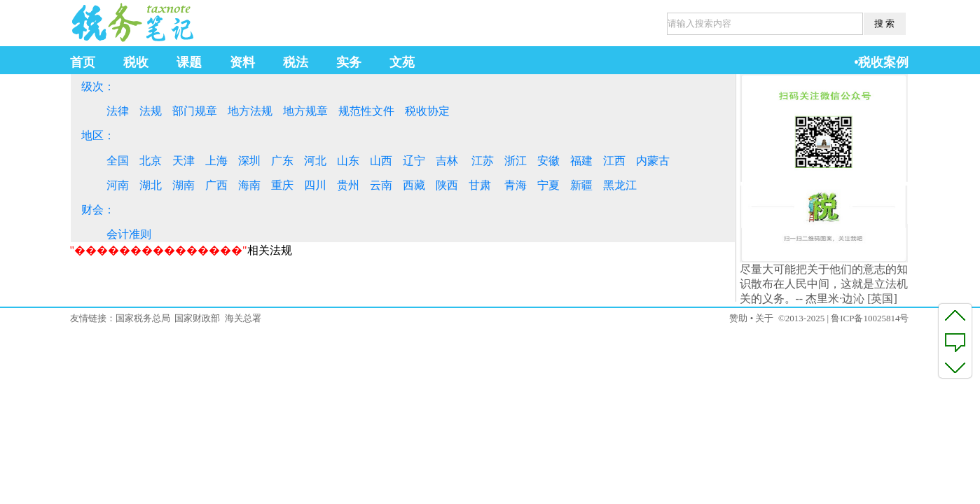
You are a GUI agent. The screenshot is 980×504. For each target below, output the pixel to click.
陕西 (447, 185)
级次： (98, 86)
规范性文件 (366, 111)
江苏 (483, 161)
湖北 (151, 185)
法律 (118, 111)
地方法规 (250, 111)
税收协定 (427, 111)
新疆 (581, 185)
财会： (98, 210)
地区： (98, 135)
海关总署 (243, 318)
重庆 (282, 185)
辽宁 (414, 161)
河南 (118, 185)
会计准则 (129, 234)
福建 (581, 161)
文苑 (402, 62)
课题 (189, 62)
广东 (282, 161)
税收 (136, 62)
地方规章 (305, 111)
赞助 (738, 318)
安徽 (548, 161)
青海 (516, 185)
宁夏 (548, 185)
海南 (249, 185)
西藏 (414, 185)
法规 (151, 111)
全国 (118, 161)
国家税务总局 (143, 318)
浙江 (516, 161)
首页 (83, 62)
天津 (184, 161)
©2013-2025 (801, 318)
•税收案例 (881, 62)
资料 (242, 62)
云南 (381, 185)
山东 (348, 161)
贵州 (348, 185)
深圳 (249, 161)
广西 (216, 185)
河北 (315, 161)
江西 (614, 161)
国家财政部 (197, 318)
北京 (151, 161)
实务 (349, 62)
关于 (764, 318)
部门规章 (195, 111)
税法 (296, 62)
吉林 (447, 161)
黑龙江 (620, 185)
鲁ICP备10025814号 (870, 318)
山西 (381, 161)
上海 (216, 161)
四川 (315, 185)
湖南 (184, 185)
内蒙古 (653, 161)
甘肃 (480, 185)
